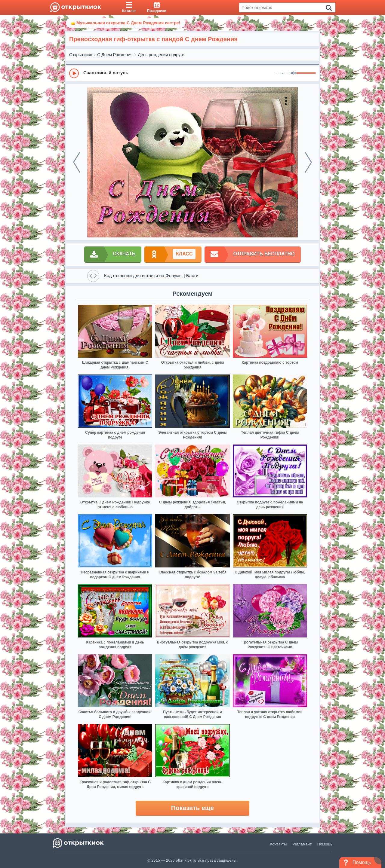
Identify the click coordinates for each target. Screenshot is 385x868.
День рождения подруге (161, 55)
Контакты (278, 844)
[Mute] (293, 73)
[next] (308, 162)
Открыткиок (81, 55)
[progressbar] (306, 73)
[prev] (77, 162)
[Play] (74, 73)
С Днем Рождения (115, 55)
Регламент (302, 844)
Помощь (325, 844)
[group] (192, 73)
